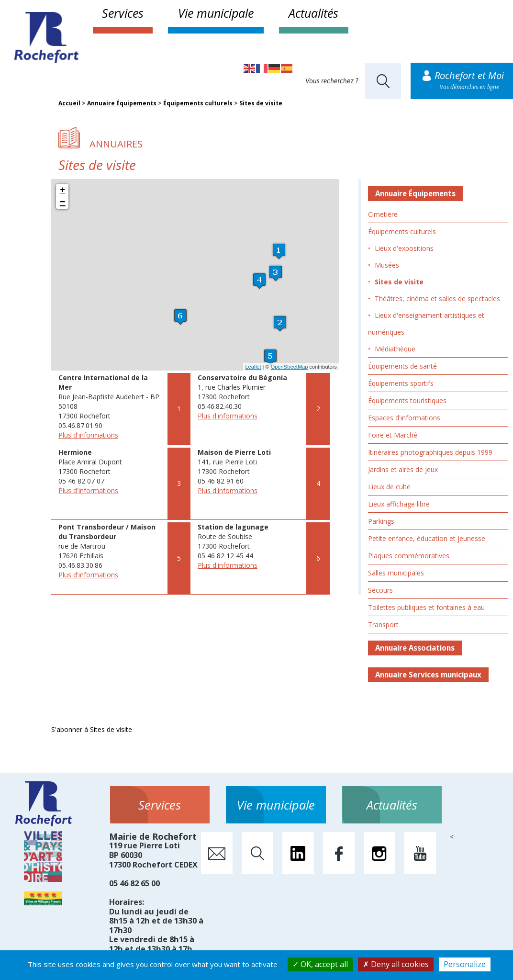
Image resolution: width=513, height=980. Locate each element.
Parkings (381, 521)
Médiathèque (395, 349)
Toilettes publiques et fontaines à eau (426, 607)
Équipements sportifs (401, 383)
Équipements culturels (198, 103)
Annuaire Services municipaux (428, 675)
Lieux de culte (389, 487)
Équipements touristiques (407, 400)
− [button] (63, 203)
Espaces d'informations (404, 418)
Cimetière (383, 214)
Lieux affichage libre (399, 504)
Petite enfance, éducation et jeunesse (427, 538)
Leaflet (253, 367)
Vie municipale (216, 13)
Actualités (313, 13)
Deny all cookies (396, 964)
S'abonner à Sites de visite (92, 729)
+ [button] (62, 190)
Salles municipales (396, 573)
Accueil (69, 103)
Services (123, 13)
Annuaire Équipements (122, 103)
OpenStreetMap (290, 367)
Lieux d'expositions (404, 248)
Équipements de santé (402, 366)
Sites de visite (261, 103)
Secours (380, 590)
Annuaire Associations (415, 648)
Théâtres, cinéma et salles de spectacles (437, 299)
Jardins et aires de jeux (403, 469)
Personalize (465, 964)
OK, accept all (320, 964)
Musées (387, 265)
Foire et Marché (393, 435)
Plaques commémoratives (409, 556)
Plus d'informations (88, 435)
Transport (383, 625)
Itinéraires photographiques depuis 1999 (430, 452)
